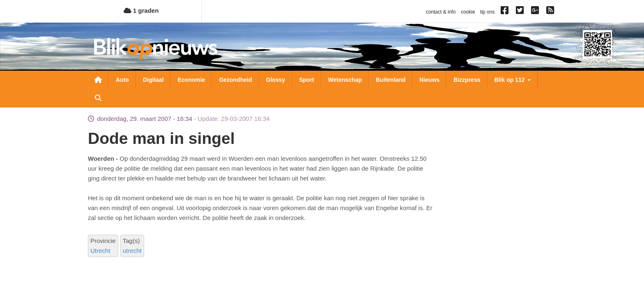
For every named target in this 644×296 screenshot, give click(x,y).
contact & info (441, 12)
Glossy (276, 80)
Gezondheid (235, 80)
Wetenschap (345, 80)
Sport (307, 80)
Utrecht (100, 251)
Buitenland (391, 80)
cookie (468, 12)
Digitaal (153, 80)
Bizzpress (467, 80)
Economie (191, 80)
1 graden (141, 10)
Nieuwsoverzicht (98, 80)
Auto (122, 80)
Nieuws (429, 80)
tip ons (487, 12)
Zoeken (98, 98)
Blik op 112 (513, 80)
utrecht (132, 251)
